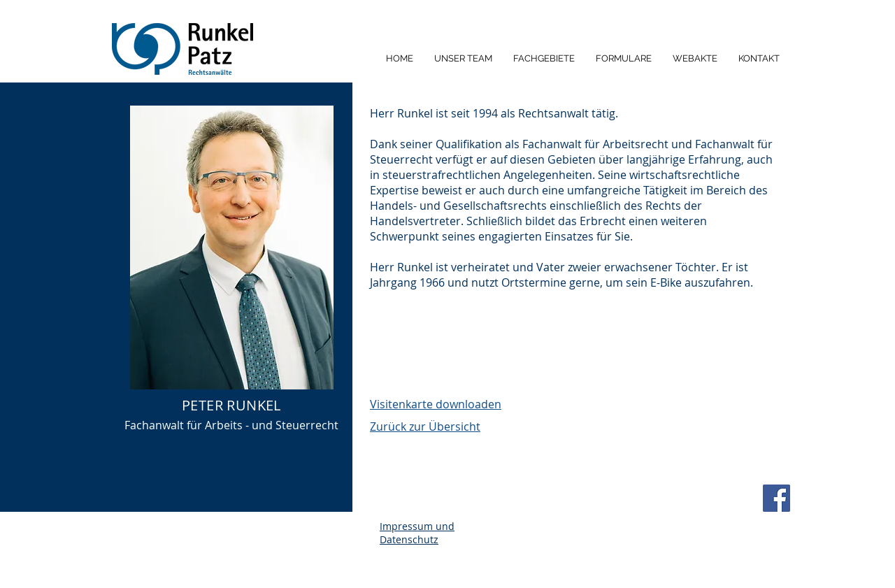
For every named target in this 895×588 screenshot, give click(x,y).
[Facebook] (776, 498)
